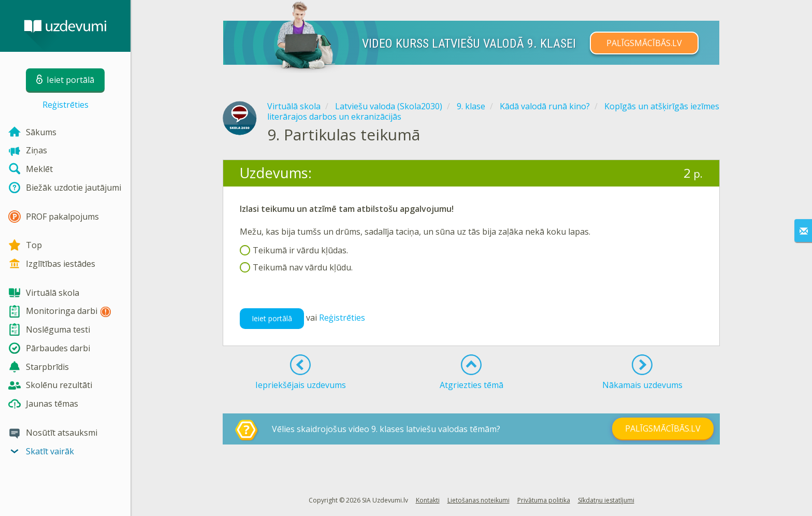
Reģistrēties (66, 105)
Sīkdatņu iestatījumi (606, 500)
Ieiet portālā (272, 318)
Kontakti (428, 500)
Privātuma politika (544, 500)
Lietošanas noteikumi (479, 500)
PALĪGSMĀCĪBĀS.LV (644, 43)
